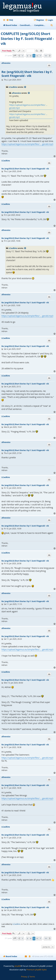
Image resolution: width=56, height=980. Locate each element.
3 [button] (27, 56)
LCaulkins (13, 87)
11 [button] (46, 56)
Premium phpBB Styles (37, 970)
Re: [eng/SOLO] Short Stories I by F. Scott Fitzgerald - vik (27, 74)
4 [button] (31, 56)
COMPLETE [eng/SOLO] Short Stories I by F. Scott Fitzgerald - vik (27, 38)
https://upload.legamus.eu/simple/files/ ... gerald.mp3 (28, 106)
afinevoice (6, 63)
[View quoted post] (25, 87)
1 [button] (23, 56)
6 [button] (37, 56)
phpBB (18, 966)
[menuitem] (10, 20)
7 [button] (40, 56)
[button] (15, 56)
